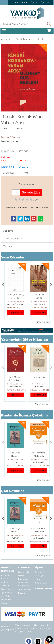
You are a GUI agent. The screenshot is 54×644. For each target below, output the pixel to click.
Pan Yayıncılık (15, 386)
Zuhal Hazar (15, 301)
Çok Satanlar (13, 491)
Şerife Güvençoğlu (39, 384)
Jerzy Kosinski (15, 460)
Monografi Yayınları (39, 304)
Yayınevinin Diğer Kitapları (25, 340)
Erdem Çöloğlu (15, 384)
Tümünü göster (43, 322)
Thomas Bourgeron (39, 301)
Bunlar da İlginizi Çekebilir (25, 415)
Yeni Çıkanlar (13, 257)
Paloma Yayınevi (15, 304)
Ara (49, 24)
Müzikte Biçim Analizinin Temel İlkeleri (15, 380)
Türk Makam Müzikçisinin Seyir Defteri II (39, 380)
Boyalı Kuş (15, 453)
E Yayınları (15, 462)
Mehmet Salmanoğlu (39, 460)
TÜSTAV (39, 462)
